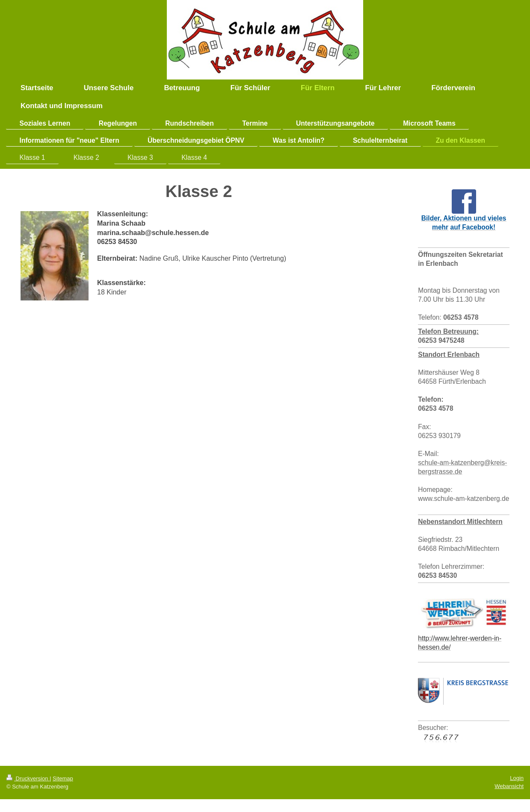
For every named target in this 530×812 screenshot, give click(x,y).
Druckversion (28, 778)
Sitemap (63, 778)
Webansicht (509, 786)
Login (517, 778)
